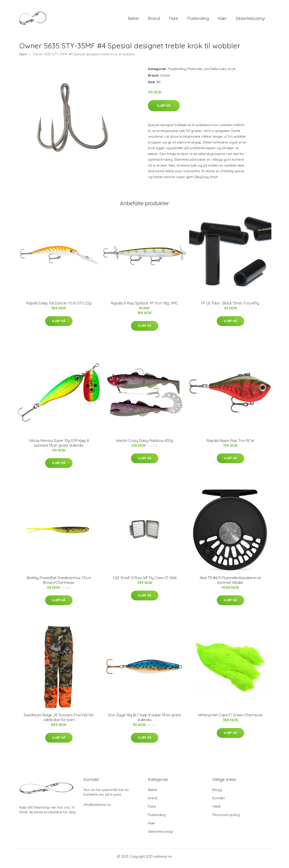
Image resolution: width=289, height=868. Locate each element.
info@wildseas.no (97, 808)
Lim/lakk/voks (215, 73)
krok (232, 73)
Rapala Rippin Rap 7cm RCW (230, 444)
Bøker (133, 20)
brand (154, 20)
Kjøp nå (164, 109)
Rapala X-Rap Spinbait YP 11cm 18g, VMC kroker (144, 309)
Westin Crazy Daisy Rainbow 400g (145, 444)
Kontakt (218, 802)
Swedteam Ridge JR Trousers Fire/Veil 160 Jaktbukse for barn (59, 721)
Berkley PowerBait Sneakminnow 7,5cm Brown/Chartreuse (59, 584)
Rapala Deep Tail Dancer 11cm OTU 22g (59, 307)
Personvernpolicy (226, 819)
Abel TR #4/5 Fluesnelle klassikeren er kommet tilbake (230, 584)
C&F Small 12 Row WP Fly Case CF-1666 (145, 582)
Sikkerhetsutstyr (251, 20)
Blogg (217, 794)
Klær (222, 20)
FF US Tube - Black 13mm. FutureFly (230, 307)
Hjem (23, 58)
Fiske (174, 20)
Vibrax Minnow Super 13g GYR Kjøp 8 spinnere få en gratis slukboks (59, 447)
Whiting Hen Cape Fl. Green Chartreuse (230, 719)
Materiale (195, 73)
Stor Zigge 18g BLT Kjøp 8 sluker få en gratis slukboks (145, 721)
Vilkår (217, 810)
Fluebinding (198, 20)
